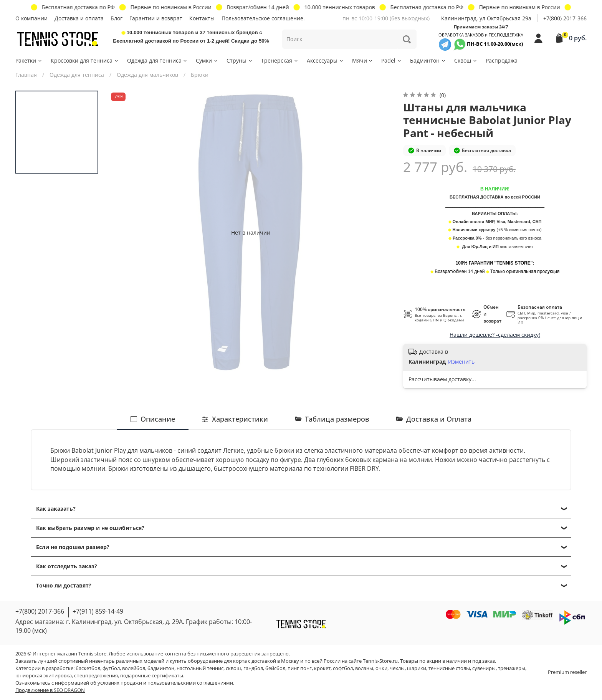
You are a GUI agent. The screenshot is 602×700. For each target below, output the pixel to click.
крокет (322, 668)
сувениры (484, 668)
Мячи (363, 60)
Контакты (202, 18)
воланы (364, 668)
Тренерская (280, 60)
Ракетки (29, 60)
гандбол (253, 668)
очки (381, 668)
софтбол (343, 668)
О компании (31, 18)
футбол (111, 668)
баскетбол (88, 668)
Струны (240, 60)
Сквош (466, 60)
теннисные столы (449, 668)
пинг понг (300, 668)
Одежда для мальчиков (147, 75)
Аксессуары (325, 60)
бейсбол (275, 668)
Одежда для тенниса (158, 60)
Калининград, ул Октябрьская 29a (486, 18)
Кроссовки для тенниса (85, 60)
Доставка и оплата (79, 18)
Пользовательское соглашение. (263, 18)
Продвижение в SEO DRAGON (50, 690)
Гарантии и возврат (156, 18)
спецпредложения (96, 676)
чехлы (397, 668)
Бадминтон (428, 60)
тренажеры (512, 668)
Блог (117, 18)
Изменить (461, 362)
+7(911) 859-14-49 (98, 611)
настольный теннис (200, 668)
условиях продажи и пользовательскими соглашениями (165, 683)
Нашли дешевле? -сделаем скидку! (495, 335)
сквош (233, 668)
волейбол (134, 668)
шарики (417, 668)
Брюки (200, 75)
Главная (26, 75)
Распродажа (502, 60)
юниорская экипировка (44, 676)
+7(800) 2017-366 (565, 18)
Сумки (207, 60)
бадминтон (161, 668)
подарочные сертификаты (152, 676)
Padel (392, 60)
